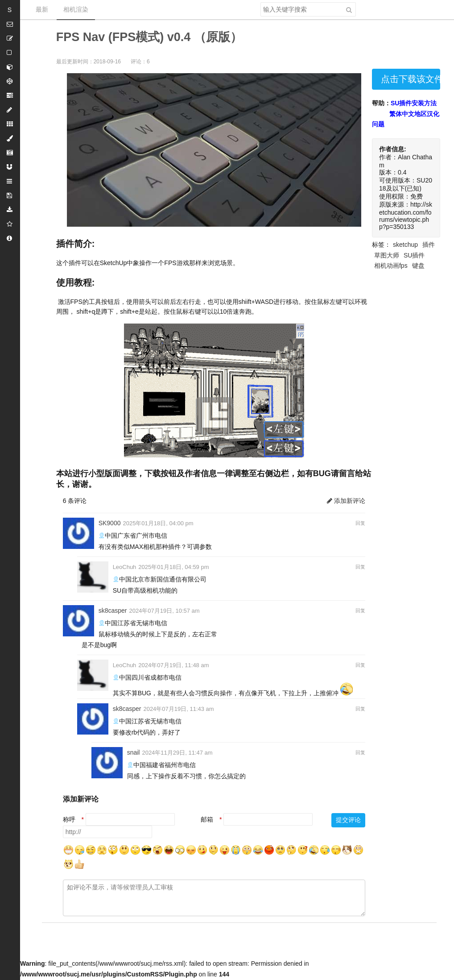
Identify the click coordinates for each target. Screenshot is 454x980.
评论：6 (140, 62)
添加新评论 (346, 501)
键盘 (418, 266)
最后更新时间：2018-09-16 (89, 62)
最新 (42, 9)
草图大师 (387, 255)
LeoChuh (125, 567)
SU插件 (414, 255)
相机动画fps (391, 266)
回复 (360, 523)
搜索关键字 (260, 2)
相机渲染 (76, 9)
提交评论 (348, 820)
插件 (429, 245)
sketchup (405, 245)
